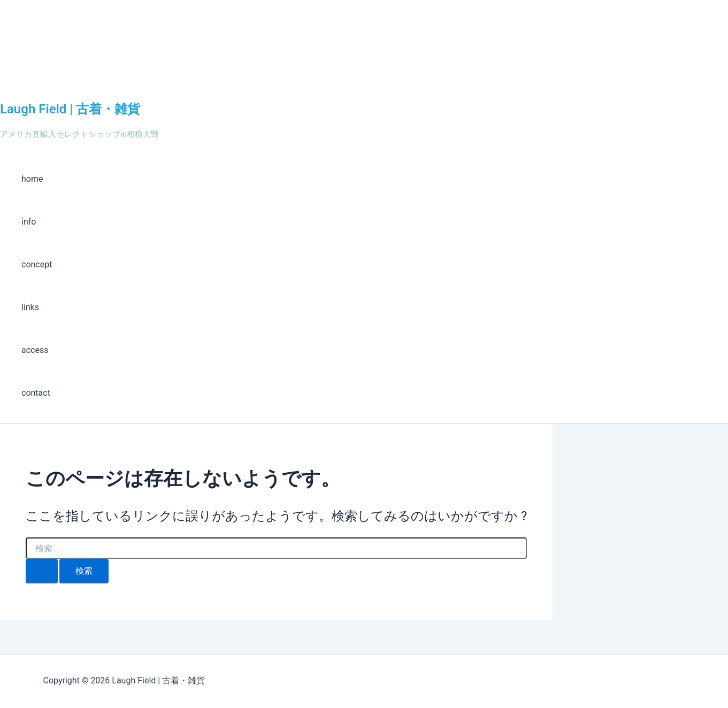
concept (37, 264)
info (29, 222)
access (35, 350)
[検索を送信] (42, 571)
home (32, 179)
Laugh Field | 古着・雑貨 (70, 109)
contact (36, 393)
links (30, 307)
